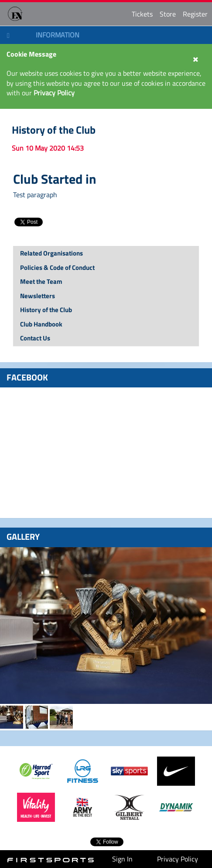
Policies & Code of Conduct (57, 267)
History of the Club (54, 130)
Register (195, 14)
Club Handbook (41, 324)
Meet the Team (41, 281)
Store (168, 14)
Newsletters (38, 296)
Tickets (142, 14)
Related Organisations (51, 253)
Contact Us (35, 338)
